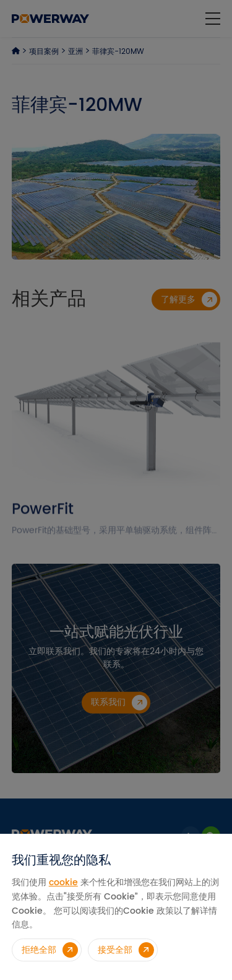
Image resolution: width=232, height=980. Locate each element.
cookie (63, 882)
